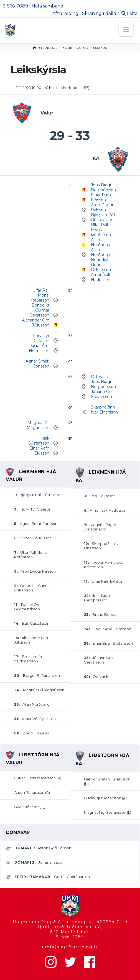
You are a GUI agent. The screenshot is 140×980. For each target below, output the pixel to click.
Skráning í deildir (101, 13)
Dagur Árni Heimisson (39, 348)
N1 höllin (51, 88)
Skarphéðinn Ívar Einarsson (104, 410)
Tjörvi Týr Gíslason (41, 338)
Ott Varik (99, 377)
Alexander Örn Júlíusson (36, 323)
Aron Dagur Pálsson (102, 207)
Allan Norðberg (100, 242)
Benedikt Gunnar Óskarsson (101, 265)
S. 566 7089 (70, 937)
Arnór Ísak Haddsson (101, 277)
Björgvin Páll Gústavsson (103, 217)
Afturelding (65, 13)
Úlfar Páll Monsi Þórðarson (101, 230)
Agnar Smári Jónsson (37, 364)
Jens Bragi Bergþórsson (103, 187)
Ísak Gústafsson (39, 441)
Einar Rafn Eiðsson (101, 197)
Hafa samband (48, 6)
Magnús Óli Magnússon (38, 425)
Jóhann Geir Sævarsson (102, 394)
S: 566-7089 (15, 6)
